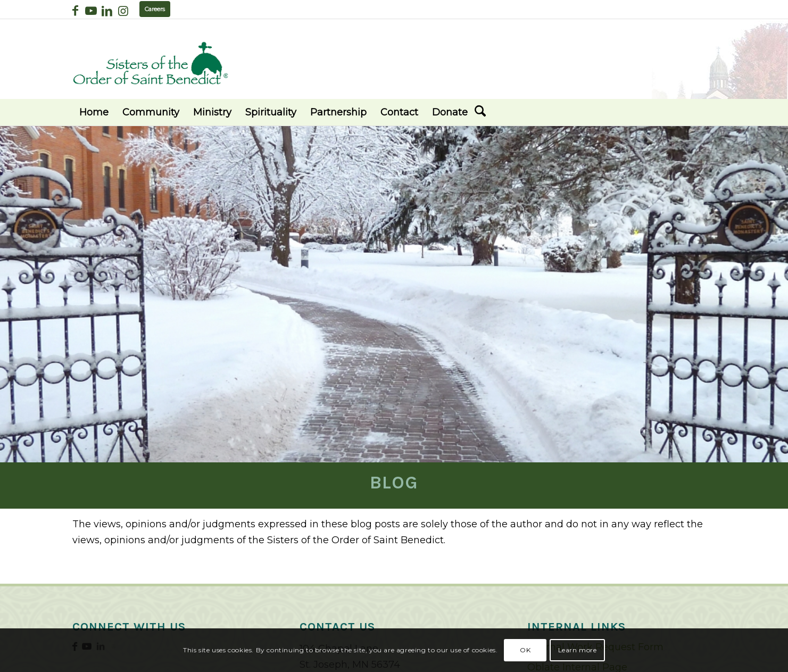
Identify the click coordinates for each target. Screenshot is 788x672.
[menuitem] (94, 112)
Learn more (578, 650)
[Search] (480, 112)
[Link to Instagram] (123, 11)
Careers (155, 9)
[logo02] (151, 63)
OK (525, 650)
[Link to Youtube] (91, 11)
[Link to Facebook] (75, 11)
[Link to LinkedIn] (107, 11)
